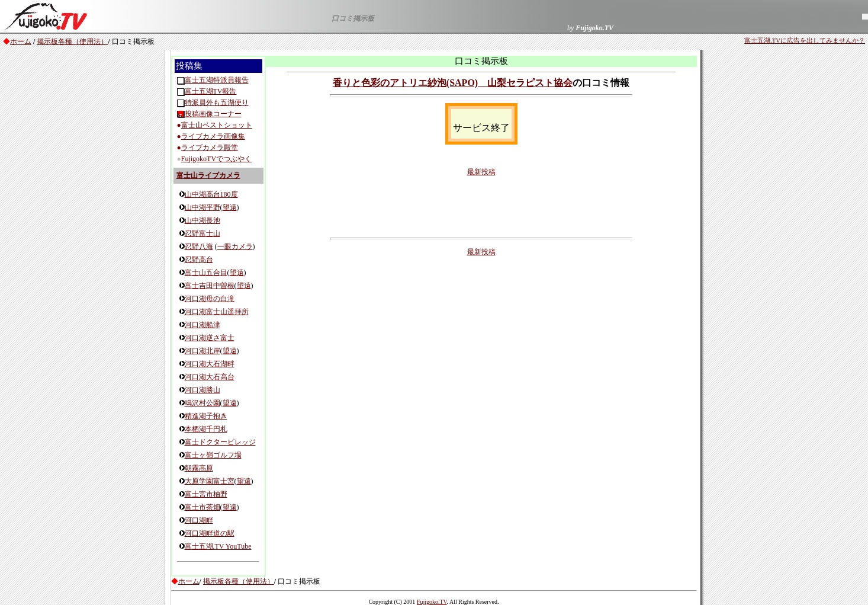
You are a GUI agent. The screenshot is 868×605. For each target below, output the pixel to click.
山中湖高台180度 (211, 194)
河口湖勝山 (202, 390)
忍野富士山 (202, 233)
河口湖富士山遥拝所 (217, 312)
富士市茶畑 (202, 507)
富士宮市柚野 (206, 494)
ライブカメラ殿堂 (210, 148)
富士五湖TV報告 (211, 91)
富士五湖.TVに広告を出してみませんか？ (805, 41)
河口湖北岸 (202, 351)
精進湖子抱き (206, 416)
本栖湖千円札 (206, 429)
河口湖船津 (202, 325)
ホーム (21, 41)
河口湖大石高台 (210, 377)
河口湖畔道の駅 (210, 533)
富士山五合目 (206, 273)
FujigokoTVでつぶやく (216, 159)
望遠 (230, 207)
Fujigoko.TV (432, 602)
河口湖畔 (199, 520)
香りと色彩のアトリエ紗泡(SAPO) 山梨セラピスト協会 (453, 83)
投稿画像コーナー (213, 114)
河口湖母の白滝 (210, 299)
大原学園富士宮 (210, 481)
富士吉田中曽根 (210, 286)
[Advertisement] (481, 206)
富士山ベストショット (217, 125)
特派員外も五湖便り (217, 103)
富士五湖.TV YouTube (218, 546)
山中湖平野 (202, 207)
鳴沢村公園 (202, 403)
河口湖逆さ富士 (210, 338)
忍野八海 (199, 247)
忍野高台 (199, 260)
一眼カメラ (235, 247)
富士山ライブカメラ (208, 175)
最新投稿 (481, 172)
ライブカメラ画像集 (213, 136)
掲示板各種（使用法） (72, 41)
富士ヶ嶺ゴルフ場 (213, 455)
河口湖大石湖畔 (210, 364)
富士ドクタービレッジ (220, 442)
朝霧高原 (199, 468)
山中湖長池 (202, 220)
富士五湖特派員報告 (217, 80)
